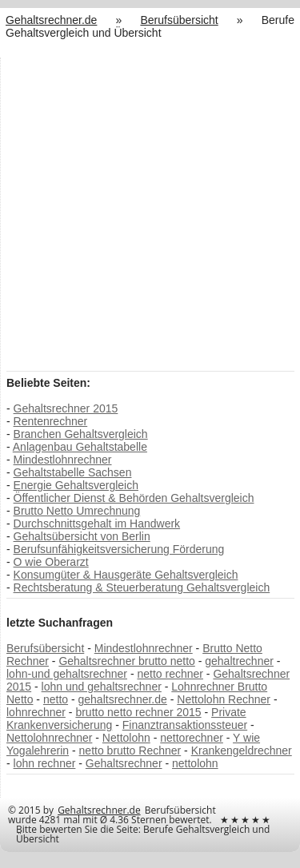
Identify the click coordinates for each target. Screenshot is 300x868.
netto (56, 699)
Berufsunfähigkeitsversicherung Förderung (119, 549)
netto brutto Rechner (130, 751)
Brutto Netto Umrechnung (77, 511)
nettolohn (195, 763)
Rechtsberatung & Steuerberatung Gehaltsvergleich (142, 587)
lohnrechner (36, 712)
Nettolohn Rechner (224, 699)
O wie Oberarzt (51, 562)
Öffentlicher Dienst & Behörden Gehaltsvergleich (134, 498)
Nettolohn (126, 738)
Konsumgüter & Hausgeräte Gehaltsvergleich (126, 575)
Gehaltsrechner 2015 (66, 408)
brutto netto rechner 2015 (138, 712)
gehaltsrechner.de (123, 699)
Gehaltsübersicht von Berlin (82, 536)
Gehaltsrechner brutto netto (126, 661)
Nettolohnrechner (49, 738)
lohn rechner (45, 763)
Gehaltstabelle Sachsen (73, 472)
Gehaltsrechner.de (99, 810)
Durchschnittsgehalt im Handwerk (97, 524)
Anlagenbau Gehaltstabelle (80, 447)
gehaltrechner (239, 661)
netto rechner (170, 674)
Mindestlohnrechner (63, 460)
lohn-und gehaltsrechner (67, 674)
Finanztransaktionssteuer (185, 725)
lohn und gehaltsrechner (102, 687)
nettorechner (192, 738)
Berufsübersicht (45, 648)
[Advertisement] (150, 213)
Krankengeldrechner (242, 751)
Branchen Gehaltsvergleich (81, 434)
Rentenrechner (51, 421)
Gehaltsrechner (124, 763)
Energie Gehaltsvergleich (76, 485)
